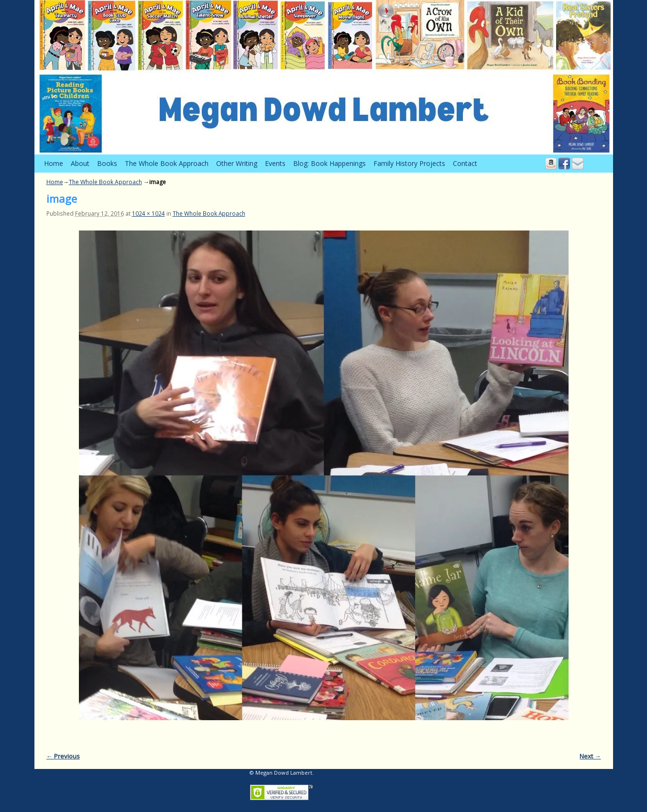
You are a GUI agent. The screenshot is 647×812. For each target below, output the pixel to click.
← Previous (63, 756)
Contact (465, 163)
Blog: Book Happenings (329, 163)
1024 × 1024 (148, 213)
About (80, 163)
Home (54, 163)
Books (107, 163)
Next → (590, 756)
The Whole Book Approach (167, 163)
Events (275, 163)
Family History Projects (409, 163)
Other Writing (237, 163)
